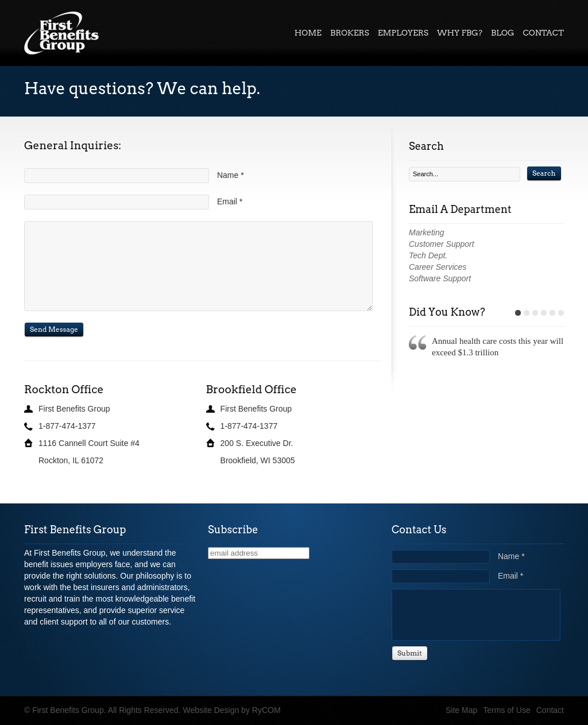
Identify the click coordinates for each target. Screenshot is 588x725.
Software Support (440, 278)
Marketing (426, 232)
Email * (230, 201)
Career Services (438, 267)
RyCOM (266, 710)
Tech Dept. (428, 255)
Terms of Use (506, 710)
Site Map (461, 710)
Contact (550, 710)
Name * (231, 175)
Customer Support (442, 244)
